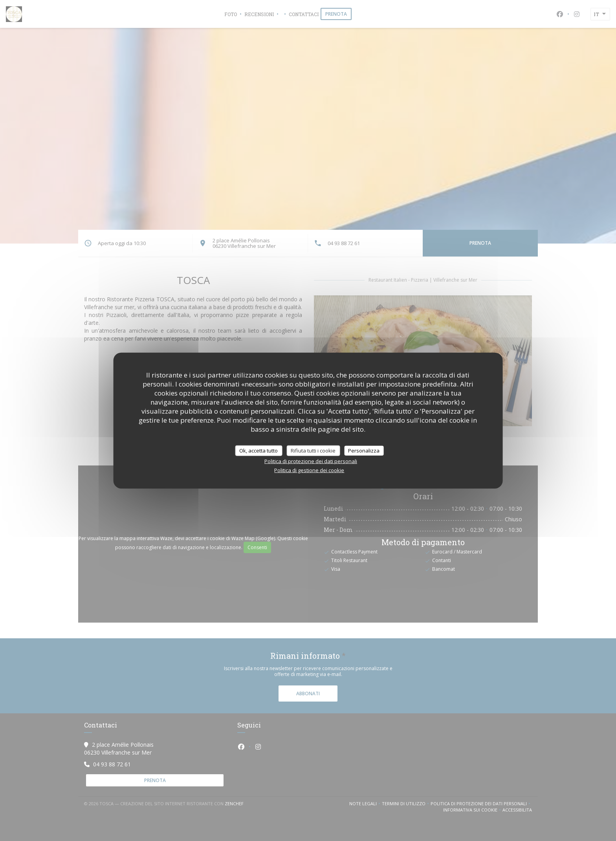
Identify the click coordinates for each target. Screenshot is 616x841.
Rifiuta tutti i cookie (313, 450)
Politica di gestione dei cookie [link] (309, 470)
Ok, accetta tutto (258, 450)
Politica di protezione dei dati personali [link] (311, 461)
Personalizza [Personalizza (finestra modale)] (364, 450)
